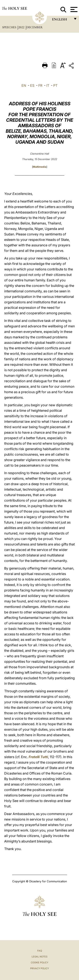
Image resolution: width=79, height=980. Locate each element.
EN (24, 85)
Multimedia (40, 167)
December (35, 27)
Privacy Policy (39, 968)
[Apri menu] (73, 9)
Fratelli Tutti (38, 757)
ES (32, 85)
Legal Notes (39, 957)
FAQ (40, 951)
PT (55, 85)
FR (40, 85)
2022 (22, 27)
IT (48, 85)
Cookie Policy (39, 962)
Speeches (10, 27)
